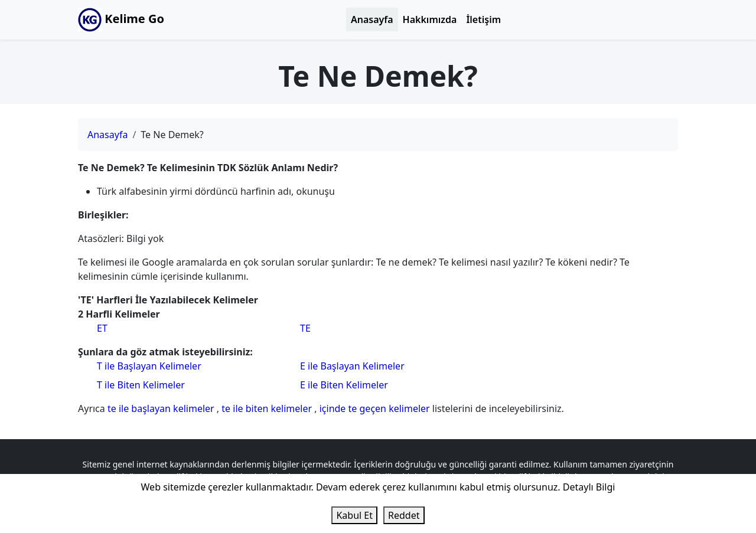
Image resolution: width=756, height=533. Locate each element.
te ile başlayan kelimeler (162, 408)
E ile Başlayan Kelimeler (352, 366)
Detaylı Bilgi (589, 487)
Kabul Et (354, 515)
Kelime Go (121, 20)
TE (305, 328)
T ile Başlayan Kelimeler (149, 366)
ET (102, 328)
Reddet (404, 515)
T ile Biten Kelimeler (141, 385)
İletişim (483, 19)
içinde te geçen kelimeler (376, 408)
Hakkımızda (430, 19)
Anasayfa (372, 19)
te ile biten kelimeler (268, 408)
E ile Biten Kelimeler (344, 385)
